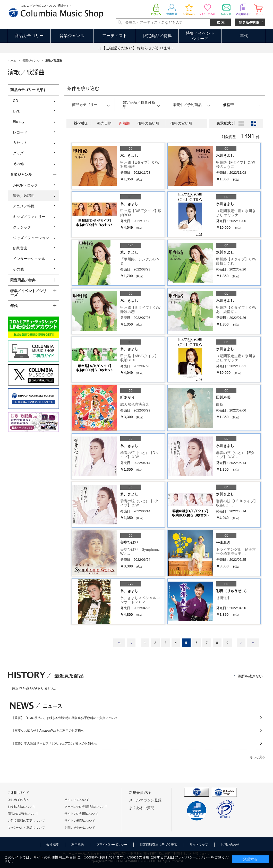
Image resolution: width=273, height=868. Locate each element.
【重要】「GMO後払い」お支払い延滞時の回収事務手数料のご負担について (65, 718)
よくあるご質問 (142, 808)
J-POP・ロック (25, 185)
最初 (119, 643)
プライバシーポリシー (112, 845)
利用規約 (78, 845)
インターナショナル (29, 259)
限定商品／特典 (157, 36)
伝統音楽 (20, 248)
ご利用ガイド (19, 793)
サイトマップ (199, 845)
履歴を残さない (250, 676)
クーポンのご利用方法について (86, 807)
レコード (20, 132)
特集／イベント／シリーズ (28, 293)
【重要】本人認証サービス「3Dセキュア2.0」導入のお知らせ (54, 743)
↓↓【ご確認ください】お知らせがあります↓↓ (136, 48)
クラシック (22, 227)
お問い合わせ (230, 845)
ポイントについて (77, 800)
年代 (244, 36)
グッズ (18, 153)
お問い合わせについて (80, 828)
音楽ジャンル (72, 36)
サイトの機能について (80, 821)
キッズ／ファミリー (29, 217)
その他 (18, 164)
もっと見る (258, 757)
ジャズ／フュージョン (31, 238)
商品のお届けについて (23, 814)
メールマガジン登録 (145, 800)
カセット (20, 143)
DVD (17, 111)
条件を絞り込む (83, 89)
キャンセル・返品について (26, 828)
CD (15, 101)
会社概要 (53, 845)
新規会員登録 (140, 793)
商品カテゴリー (29, 36)
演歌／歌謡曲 (24, 196)
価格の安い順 (181, 123)
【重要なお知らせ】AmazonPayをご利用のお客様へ (48, 731)
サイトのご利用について (81, 814)
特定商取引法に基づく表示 (158, 845)
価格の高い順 (148, 123)
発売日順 (104, 123)
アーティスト (115, 36)
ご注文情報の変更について (26, 821)
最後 (253, 643)
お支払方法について (22, 807)
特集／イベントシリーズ (200, 36)
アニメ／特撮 (24, 206)
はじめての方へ (19, 800)
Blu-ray (19, 122)
